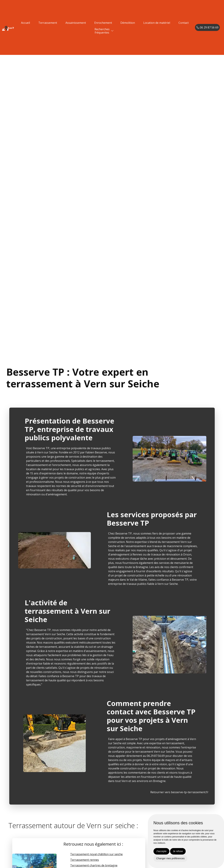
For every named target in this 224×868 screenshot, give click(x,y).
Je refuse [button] (178, 851)
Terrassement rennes (85, 860)
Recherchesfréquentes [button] (102, 31)
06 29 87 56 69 (207, 27)
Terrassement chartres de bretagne (94, 865)
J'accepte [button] (161, 851)
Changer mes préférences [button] (170, 858)
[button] (112, 31)
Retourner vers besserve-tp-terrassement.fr (179, 792)
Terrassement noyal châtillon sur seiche (96, 854)
